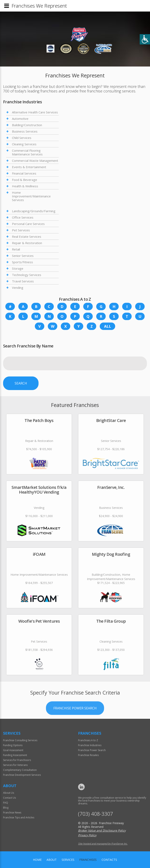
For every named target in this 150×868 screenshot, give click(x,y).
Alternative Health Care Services (35, 112)
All (108, 326)
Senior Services (23, 256)
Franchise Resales (88, 755)
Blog (6, 808)
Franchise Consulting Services (20, 740)
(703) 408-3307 (96, 814)
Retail (16, 249)
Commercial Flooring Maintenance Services (27, 152)
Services (68, 860)
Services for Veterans (15, 765)
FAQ (6, 803)
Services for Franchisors (17, 760)
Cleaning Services (24, 144)
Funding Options (13, 745)
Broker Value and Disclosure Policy (102, 830)
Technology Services (27, 275)
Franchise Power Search (75, 720)
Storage (18, 268)
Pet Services (21, 230)
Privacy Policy (87, 835)
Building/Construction (27, 125)
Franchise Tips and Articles (19, 817)
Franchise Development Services (22, 775)
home (37, 860)
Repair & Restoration (27, 243)
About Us (9, 793)
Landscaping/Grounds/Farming (34, 211)
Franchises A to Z (88, 740)
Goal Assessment (13, 750)
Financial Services (24, 173)
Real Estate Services (27, 237)
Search (21, 383)
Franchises (88, 860)
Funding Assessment (15, 755)
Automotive (20, 119)
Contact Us (9, 798)
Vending (18, 288)
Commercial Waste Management (35, 161)
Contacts (109, 860)
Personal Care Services (28, 224)
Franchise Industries (90, 745)
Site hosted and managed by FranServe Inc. (103, 844)
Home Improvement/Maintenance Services (31, 196)
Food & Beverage (25, 180)
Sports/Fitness (22, 262)
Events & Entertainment (29, 167)
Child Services (22, 138)
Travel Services (23, 281)
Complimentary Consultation (20, 770)
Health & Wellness (25, 186)
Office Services (23, 217)
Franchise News (12, 813)
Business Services (25, 131)
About (52, 860)
